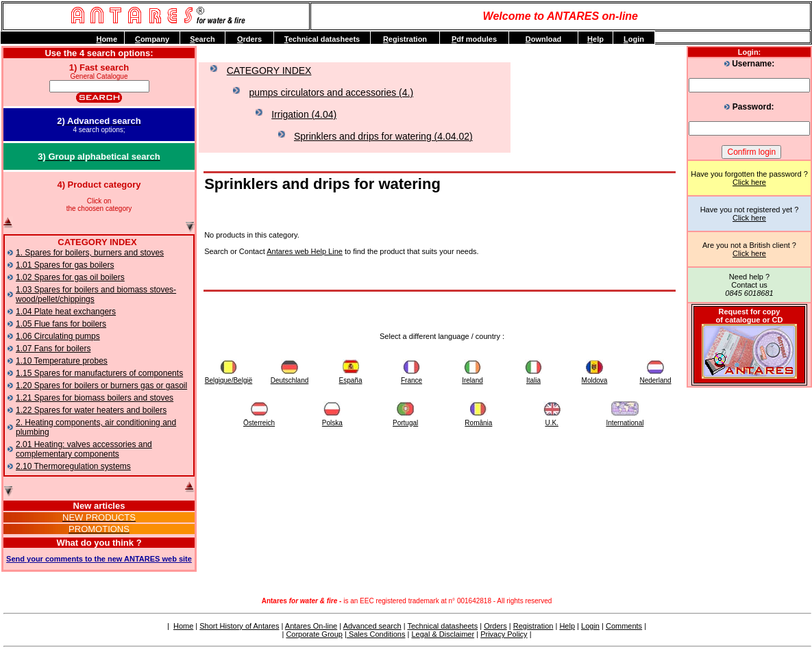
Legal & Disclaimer (443, 634)
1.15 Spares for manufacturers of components (99, 373)
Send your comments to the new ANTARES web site (99, 559)
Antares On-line (311, 626)
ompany (152, 39)
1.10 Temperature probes (62, 361)
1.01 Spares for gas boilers (65, 265)
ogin (634, 39)
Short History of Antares (239, 626)
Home (183, 626)
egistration (405, 39)
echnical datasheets (322, 39)
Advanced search (372, 626)
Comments (624, 626)
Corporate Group (314, 634)
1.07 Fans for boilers (53, 349)
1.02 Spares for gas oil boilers (70, 277)
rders (249, 39)
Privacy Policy (504, 634)
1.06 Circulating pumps (58, 336)
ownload (544, 39)
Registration (533, 626)
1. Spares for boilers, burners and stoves (90, 253)
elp (595, 39)
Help (567, 626)
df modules (474, 39)
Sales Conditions (376, 634)
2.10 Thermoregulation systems (73, 466)
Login (590, 626)
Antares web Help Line (305, 251)
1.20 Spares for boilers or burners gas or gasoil (101, 386)
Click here (749, 182)
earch (202, 39)
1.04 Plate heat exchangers (66, 312)
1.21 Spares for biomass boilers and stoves (95, 398)
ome (107, 39)
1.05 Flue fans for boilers (61, 324)
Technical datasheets (442, 626)
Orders (495, 626)
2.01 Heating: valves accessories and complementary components (84, 449)
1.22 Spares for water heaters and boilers (91, 410)
